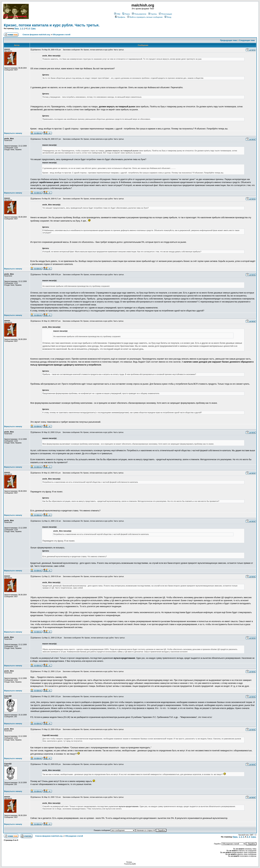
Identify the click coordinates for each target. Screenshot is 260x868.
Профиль (120, 17)
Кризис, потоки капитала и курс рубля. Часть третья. (52, 25)
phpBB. (134, 864)
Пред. (17, 28)
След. (33, 28)
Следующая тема (247, 40)
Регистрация (165, 14)
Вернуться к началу (13, 133)
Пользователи (139, 14)
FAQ (117, 14)
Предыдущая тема (229, 40)
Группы (153, 14)
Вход (168, 17)
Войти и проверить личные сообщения (145, 17)
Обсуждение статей (61, 35)
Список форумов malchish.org (36, 35)
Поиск (126, 14)
